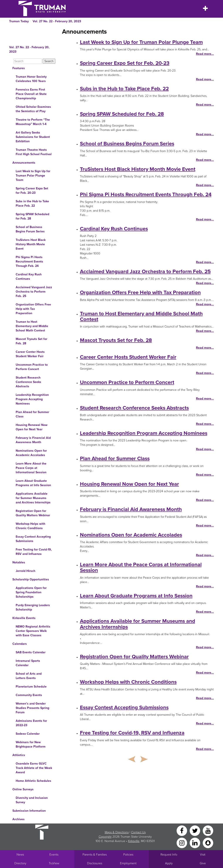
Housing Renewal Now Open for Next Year (32, 427)
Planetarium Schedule (31, 687)
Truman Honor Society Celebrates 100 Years (31, 79)
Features (19, 68)
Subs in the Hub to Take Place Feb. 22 (32, 203)
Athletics (19, 755)
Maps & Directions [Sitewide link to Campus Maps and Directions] (117, 832)
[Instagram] (182, 843)
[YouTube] (208, 830)
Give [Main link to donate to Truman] (203, 863)
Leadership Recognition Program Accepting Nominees (32, 399)
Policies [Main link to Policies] (128, 855)
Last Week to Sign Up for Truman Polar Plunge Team (33, 176)
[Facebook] (182, 830)
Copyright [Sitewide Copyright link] (105, 837)
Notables (19, 562)
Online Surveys (23, 789)
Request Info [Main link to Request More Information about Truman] (169, 855)
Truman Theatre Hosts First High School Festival (34, 152)
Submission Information (29, 811)
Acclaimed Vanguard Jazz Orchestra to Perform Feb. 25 (34, 292)
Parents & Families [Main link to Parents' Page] (95, 855)
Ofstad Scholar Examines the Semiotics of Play (33, 109)
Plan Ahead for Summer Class (32, 414)
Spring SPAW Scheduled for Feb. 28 (32, 216)
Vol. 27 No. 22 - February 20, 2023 (57, 21)
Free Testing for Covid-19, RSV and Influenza (34, 552)
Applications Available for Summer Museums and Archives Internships (33, 498)
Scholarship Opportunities (31, 579)
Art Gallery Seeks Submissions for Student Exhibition (33, 137)
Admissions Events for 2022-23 (31, 723)
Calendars (20, 644)
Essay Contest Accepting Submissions (33, 539)
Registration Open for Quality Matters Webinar (33, 513)
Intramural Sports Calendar (28, 663)
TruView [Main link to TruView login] (54, 863)
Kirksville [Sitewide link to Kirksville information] (134, 841)
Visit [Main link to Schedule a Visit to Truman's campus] (203, 855)
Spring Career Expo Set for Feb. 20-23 (32, 191)
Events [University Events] (54, 855)
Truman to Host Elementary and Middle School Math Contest (32, 326)
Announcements (24, 163)
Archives (19, 819)
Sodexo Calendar (28, 734)
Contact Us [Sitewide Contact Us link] (138, 832)
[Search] (28, 61)
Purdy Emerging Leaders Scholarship (33, 607)
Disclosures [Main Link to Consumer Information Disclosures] (95, 863)
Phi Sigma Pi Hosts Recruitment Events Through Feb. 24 (29, 262)
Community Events (29, 695)
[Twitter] (195, 830)
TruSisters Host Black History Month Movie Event (31, 244)
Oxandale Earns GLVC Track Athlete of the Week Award (34, 768)
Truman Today (19, 21)
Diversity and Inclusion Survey (32, 800)
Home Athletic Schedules (33, 781)
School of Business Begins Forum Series (30, 229)
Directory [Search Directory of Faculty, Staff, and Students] (20, 863)
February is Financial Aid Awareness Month (33, 440)
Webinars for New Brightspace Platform (31, 744)
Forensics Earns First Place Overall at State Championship (31, 94)
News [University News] (20, 855)
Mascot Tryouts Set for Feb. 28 (31, 341)
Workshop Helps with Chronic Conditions (30, 526)
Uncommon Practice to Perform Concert (32, 367)
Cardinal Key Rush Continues (29, 277)
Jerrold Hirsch (25, 571)
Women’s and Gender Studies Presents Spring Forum (32, 708)
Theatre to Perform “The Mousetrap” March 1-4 (33, 122)
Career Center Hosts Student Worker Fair (30, 354)
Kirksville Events (24, 618)
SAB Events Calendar (31, 652)
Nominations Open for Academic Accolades (31, 453)
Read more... (205, 54)
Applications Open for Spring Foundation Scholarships (31, 592)
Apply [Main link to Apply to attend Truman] (169, 863)
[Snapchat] (208, 843)
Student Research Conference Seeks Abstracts (28, 382)
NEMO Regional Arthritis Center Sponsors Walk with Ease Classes (33, 631)
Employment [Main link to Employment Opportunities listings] (128, 863)
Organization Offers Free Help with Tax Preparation (33, 309)
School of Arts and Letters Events (29, 676)
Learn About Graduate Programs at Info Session (33, 483)
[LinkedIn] (195, 843)
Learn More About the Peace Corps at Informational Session (31, 468)
